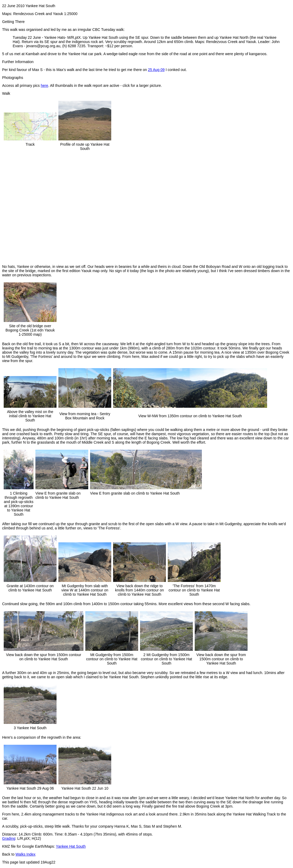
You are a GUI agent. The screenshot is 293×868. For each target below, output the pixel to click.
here (44, 86)
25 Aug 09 (156, 70)
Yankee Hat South (71, 846)
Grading (9, 838)
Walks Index (26, 854)
